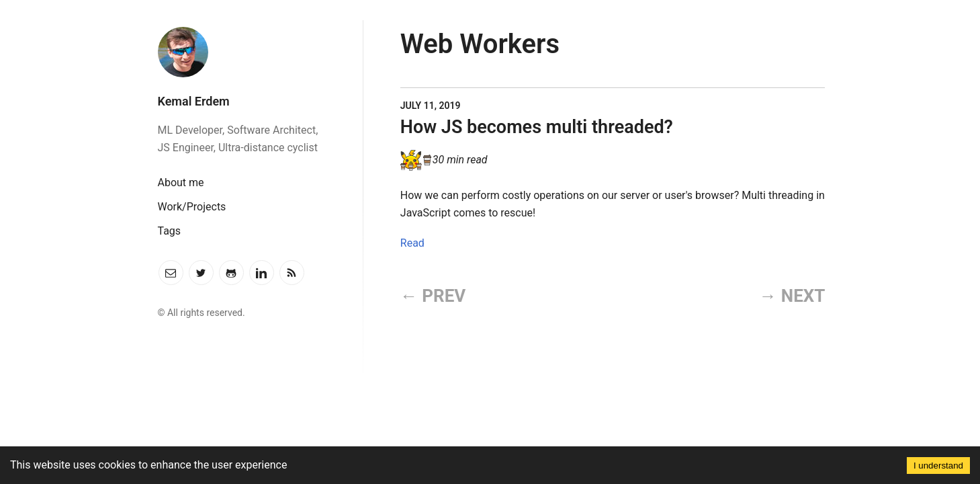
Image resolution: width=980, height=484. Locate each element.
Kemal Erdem (194, 101)
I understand (938, 466)
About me (181, 183)
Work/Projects (192, 207)
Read (412, 243)
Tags (170, 231)
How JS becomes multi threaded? (537, 127)
